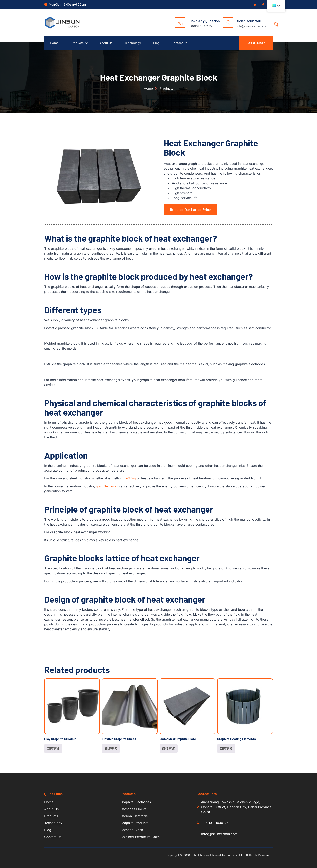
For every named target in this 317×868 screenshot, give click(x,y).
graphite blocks (107, 486)
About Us (107, 43)
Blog (158, 43)
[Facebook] (263, 5)
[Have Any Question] (180, 22)
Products (80, 43)
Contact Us (181, 43)
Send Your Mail (249, 21)
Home (55, 43)
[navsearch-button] (275, 21)
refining (130, 479)
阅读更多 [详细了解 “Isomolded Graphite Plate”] (169, 749)
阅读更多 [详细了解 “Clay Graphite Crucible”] (53, 749)
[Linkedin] (255, 5)
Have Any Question (205, 21)
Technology (134, 43)
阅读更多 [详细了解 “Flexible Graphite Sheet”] (111, 749)
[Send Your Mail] (228, 22)
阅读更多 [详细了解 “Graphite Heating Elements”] (226, 749)
